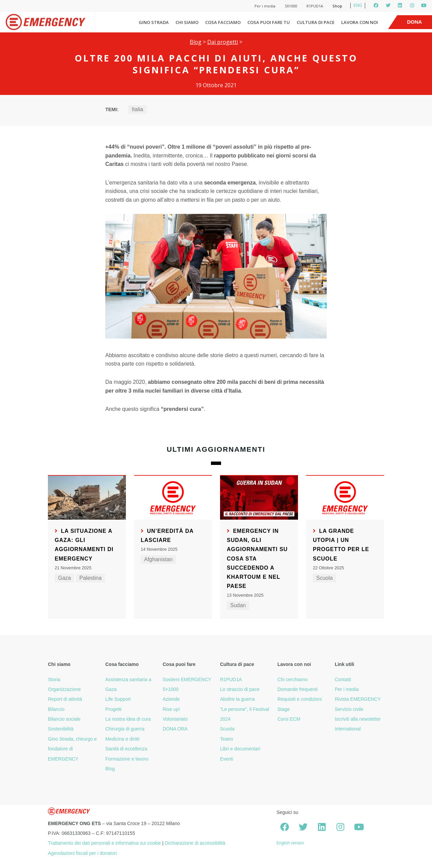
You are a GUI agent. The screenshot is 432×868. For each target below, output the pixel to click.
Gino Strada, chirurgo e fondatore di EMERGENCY (72, 749)
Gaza (64, 578)
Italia (137, 109)
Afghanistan (158, 559)
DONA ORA (175, 729)
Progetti (113, 709)
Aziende (171, 699)
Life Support (118, 699)
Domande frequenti (298, 689)
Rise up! (171, 709)
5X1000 (291, 6)
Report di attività (65, 699)
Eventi (227, 759)
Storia (54, 679)
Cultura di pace (316, 22)
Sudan (238, 605)
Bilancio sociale (64, 719)
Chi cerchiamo (292, 679)
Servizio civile (349, 709)
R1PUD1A (315, 6)
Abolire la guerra (237, 699)
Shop (337, 6)
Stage (284, 709)
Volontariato (175, 719)
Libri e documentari (240, 749)
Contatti (343, 679)
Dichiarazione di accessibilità (195, 843)
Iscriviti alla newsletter (358, 719)
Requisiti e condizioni (300, 699)
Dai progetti (223, 42)
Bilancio (56, 709)
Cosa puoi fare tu (269, 22)
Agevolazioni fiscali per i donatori (82, 853)
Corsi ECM (289, 719)
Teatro (227, 739)
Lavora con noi (360, 22)
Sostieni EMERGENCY (187, 679)
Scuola (325, 578)
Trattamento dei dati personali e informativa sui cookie (104, 843)
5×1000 (171, 689)
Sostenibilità (61, 729)
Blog (196, 42)
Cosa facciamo (223, 22)
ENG (358, 5)
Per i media (265, 6)
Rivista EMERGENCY (358, 699)
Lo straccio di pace (240, 689)
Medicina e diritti (122, 739)
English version (290, 843)
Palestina (90, 578)
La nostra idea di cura (128, 719)
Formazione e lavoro (127, 759)
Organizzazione (64, 689)
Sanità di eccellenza (126, 749)
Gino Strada (154, 22)
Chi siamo (187, 22)
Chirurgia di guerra (125, 729)
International (348, 729)
